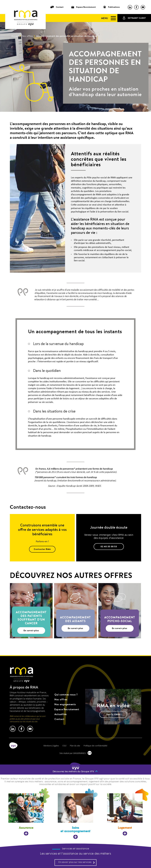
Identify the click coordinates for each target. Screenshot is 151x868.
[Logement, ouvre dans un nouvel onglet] (125, 814)
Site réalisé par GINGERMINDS (73, 753)
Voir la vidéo (113, 714)
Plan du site (75, 746)
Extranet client (137, 18)
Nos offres (27, 36)
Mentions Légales (51, 746)
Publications (114, 7)
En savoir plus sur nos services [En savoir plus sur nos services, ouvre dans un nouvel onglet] (77, 862)
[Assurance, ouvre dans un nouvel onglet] (26, 814)
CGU (64, 746)
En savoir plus (31, 630)
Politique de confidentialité (95, 746)
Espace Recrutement (86, 7)
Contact (60, 7)
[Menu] (107, 18)
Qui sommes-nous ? (66, 695)
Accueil (15, 36)
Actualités (61, 714)
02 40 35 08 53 (109, 546)
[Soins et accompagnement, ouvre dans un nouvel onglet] (75, 816)
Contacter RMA (42, 549)
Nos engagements (65, 704)
